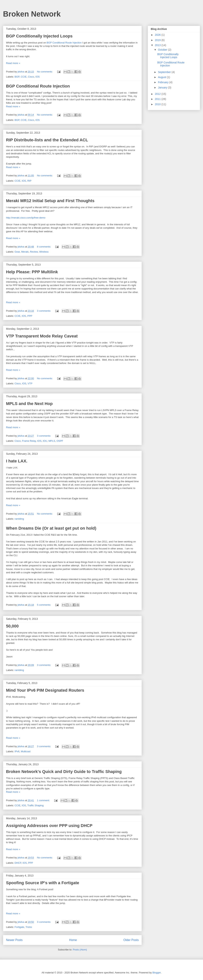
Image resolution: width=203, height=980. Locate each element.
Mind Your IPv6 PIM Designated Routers (45, 690)
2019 (158, 40)
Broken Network (32, 14)
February (164, 82)
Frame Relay (29, 441)
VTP (30, 383)
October (163, 50)
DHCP (18, 863)
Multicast (26, 751)
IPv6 (17, 751)
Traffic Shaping (35, 805)
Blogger (157, 973)
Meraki (25, 252)
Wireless (44, 252)
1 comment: (44, 800)
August (162, 77)
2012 (158, 94)
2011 (158, 99)
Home (73, 940)
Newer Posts (14, 940)
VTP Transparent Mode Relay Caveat (42, 336)
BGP (17, 77)
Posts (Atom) (80, 950)
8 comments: (44, 247)
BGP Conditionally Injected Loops (39, 36)
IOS (38, 77)
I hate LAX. (17, 461)
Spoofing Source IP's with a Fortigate (43, 883)
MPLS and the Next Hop (29, 404)
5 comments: (44, 605)
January (163, 88)
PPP (30, 316)
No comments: (45, 72)
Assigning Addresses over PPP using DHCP (49, 826)
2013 (158, 45)
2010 (158, 104)
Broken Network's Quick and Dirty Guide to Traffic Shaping (64, 772)
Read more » (13, 63)
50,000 (12, 626)
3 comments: (44, 311)
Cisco (31, 77)
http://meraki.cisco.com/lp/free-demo (26, 218)
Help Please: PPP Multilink (32, 272)
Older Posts (131, 940)
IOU (45, 441)
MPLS (52, 441)
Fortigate (19, 927)
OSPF (60, 441)
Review (34, 252)
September (165, 72)
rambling (19, 519)
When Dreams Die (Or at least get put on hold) (51, 528)
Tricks (29, 927)
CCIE (24, 77)
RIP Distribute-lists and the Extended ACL (47, 140)
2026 (158, 35)
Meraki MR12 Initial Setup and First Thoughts (50, 201)
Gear (17, 252)
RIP (29, 181)
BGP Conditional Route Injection (64, 43)
